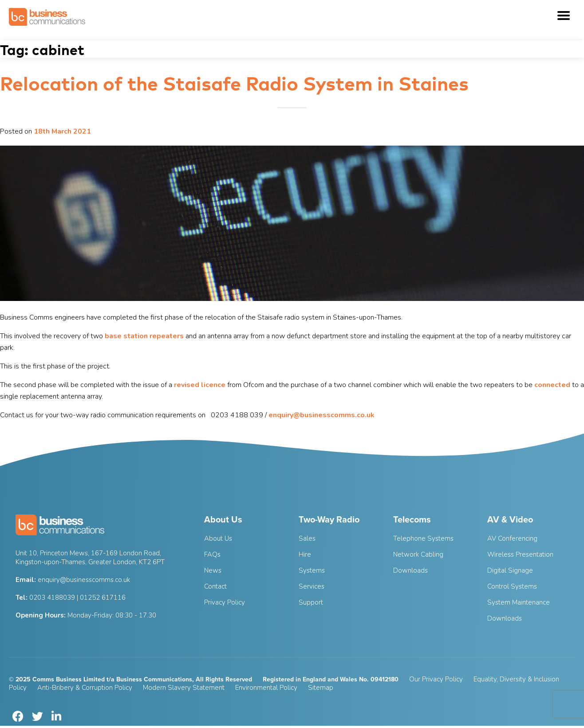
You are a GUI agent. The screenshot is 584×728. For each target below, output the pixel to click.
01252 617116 (103, 597)
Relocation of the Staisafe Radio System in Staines (234, 82)
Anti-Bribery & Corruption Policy (85, 688)
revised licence (200, 385)
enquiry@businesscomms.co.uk (322, 415)
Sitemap (321, 688)
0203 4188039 (52, 597)
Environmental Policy (266, 688)
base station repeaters (144, 336)
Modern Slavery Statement (184, 688)
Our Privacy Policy (436, 679)
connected (552, 385)
